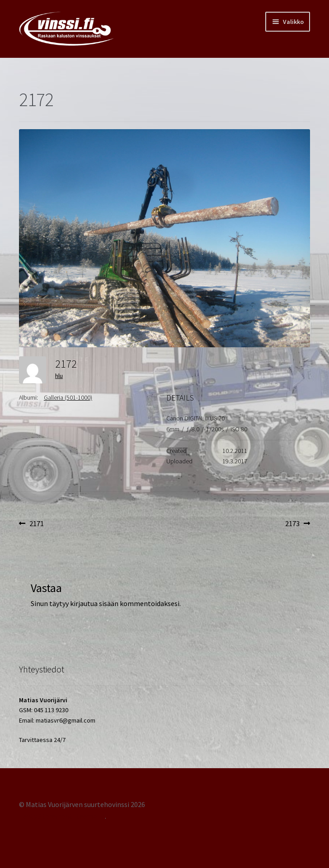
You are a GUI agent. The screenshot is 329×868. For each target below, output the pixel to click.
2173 (298, 524)
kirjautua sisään (94, 603)
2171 (36, 524)
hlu (59, 376)
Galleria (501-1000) (68, 397)
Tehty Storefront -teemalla (62, 816)
